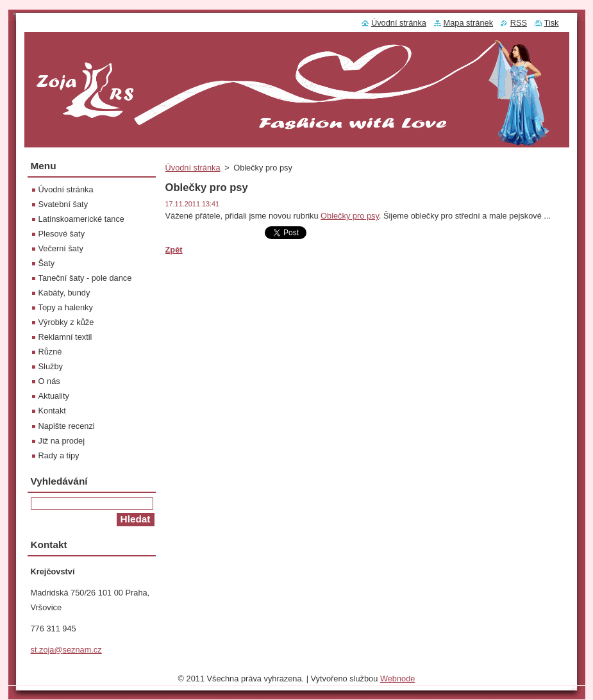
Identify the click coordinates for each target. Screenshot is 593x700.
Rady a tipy (59, 455)
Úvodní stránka (193, 168)
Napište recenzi (67, 426)
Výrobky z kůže (66, 322)
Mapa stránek (469, 23)
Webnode (398, 682)
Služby (51, 366)
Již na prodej (62, 441)
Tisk (552, 23)
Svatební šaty (63, 204)
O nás (49, 381)
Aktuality (54, 396)
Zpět (174, 250)
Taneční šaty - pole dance (85, 278)
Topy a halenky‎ (66, 307)
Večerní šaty (61, 248)
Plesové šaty (62, 234)
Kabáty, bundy (64, 293)
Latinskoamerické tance (81, 219)
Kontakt (52, 411)
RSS (519, 23)
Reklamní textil (65, 337)
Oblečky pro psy (350, 216)
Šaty (47, 263)
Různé (50, 352)
